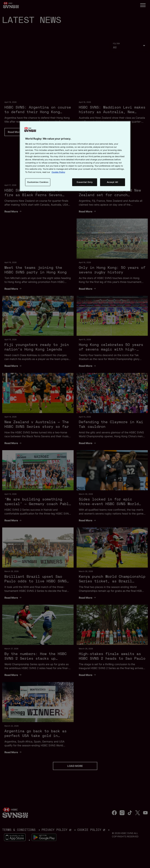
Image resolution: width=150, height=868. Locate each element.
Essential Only (85, 182)
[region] (75, 156)
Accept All (113, 182)
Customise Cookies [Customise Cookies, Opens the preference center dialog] (38, 182)
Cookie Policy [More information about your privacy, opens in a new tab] (58, 172)
